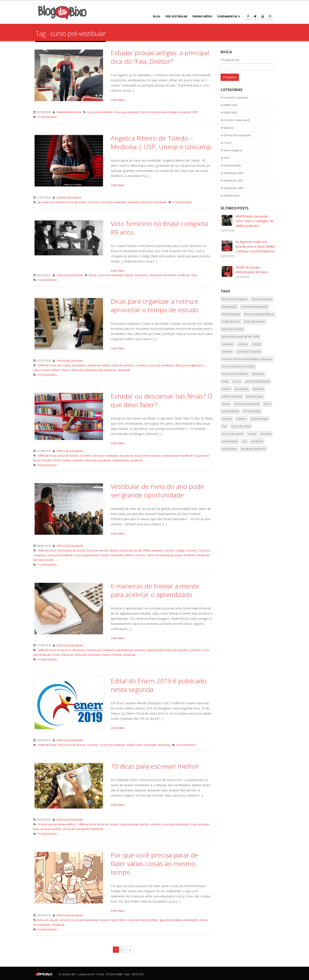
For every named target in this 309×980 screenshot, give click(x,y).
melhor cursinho (73, 460)
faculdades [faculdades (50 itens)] (242, 389)
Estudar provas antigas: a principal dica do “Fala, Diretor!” (160, 57)
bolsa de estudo (68, 456)
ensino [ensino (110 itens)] (237, 381)
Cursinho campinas (236, 97)
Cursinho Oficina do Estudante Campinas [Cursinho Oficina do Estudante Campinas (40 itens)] (247, 359)
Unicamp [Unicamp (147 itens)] (266, 434)
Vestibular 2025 (233, 180)
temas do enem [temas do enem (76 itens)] (241, 426)
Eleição (129, 275)
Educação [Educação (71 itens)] (258, 374)
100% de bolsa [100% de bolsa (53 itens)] (231, 322)
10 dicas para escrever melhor (155, 766)
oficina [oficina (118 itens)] (226, 404)
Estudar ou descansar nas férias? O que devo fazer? (162, 400)
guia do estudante (171, 920)
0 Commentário (47, 117)
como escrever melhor (134, 824)
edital (130, 745)
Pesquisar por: (230, 60)
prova (178, 555)
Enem (143, 112)
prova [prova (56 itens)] (267, 404)
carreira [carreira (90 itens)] (243, 344)
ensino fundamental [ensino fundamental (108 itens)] (257, 381)
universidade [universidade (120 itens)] (230, 441)
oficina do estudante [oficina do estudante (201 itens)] (247, 404)
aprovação (64, 365)
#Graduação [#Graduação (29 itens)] (229, 307)
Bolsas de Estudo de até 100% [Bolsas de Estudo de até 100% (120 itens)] (240, 337)
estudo (55, 370)
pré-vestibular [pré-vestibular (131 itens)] (230, 411)
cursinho (93, 202)
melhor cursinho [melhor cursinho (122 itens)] (232, 396)
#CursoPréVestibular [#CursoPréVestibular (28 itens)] (235, 299)
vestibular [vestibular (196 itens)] (257, 441)
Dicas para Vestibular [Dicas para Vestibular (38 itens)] (235, 374)
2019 (60, 551)
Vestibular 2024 (233, 173)
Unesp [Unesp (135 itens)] (252, 434)
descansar (126, 456)
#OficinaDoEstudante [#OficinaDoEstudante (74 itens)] (254, 307)
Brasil (92, 275)
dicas (138, 456)
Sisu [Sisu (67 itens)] (224, 426)
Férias (57, 460)
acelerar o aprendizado (149, 650)
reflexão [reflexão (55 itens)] (241, 419)
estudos (105, 920)
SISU (226, 158)
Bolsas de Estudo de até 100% (130, 551)
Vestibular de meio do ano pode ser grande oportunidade (157, 491)
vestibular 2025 (188, 112)
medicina (133, 202)
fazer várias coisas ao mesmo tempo (135, 920)
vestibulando (121, 460)
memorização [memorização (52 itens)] (255, 396)
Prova (227, 143)
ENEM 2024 (230, 105)
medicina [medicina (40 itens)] (258, 389)
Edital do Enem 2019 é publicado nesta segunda (159, 685)
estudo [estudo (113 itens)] (226, 389)
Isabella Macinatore (69, 112)
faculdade (117, 555)
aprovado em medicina (52, 202)
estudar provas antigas (163, 112)
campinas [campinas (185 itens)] (228, 344)
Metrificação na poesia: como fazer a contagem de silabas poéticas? (255, 221)
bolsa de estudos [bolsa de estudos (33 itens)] (233, 329)
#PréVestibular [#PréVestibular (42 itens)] (231, 314)
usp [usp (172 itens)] (244, 441)
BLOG (157, 16)
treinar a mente (112, 655)
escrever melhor (51, 829)
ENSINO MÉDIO (202, 16)
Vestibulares (232, 195)
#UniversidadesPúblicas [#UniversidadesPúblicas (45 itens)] (259, 314)
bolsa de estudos (123, 365)
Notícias (229, 128)
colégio (180, 551)
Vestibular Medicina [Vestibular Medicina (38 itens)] (253, 449)
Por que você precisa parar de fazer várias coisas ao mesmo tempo (154, 864)
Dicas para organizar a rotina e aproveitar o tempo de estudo (155, 305)
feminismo (142, 275)
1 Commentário (47, 565)
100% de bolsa (47, 365)
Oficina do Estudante (70, 275)
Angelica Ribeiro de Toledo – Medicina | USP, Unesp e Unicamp (161, 142)
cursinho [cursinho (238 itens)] (227, 352)
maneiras (67, 655)
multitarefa (191, 920)
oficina (65, 370)
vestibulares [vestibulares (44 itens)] (229, 449)
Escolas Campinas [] (236, 120)
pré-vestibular (108, 370)
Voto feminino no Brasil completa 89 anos (159, 228)
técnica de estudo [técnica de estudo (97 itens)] (233, 434)
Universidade (232, 165)
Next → (130, 950)
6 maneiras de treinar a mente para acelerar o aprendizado (155, 590)
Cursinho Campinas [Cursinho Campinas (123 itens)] (249, 352)
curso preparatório (87, 555)
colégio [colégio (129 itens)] (257, 344)
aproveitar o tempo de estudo (91, 365)
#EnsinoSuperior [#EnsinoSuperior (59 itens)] (262, 299)
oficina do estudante (154, 202)
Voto (194, 275)
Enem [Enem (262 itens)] (225, 381)
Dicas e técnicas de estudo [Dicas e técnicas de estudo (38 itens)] (238, 366)
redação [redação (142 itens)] (227, 419)
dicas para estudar (126, 112)
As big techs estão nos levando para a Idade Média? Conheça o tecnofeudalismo (256, 246)
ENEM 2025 (230, 112)
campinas (157, 551)
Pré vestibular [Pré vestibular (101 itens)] (252, 411)
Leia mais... (118, 100)
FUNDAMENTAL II (229, 16)
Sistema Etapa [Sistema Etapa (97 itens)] (259, 419)
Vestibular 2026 (233, 188)
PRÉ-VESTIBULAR (176, 16)
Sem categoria (233, 150)
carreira (169, 551)
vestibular (184, 275)
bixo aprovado (77, 202)
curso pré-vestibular (100, 112)
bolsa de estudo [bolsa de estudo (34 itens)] (255, 322)
